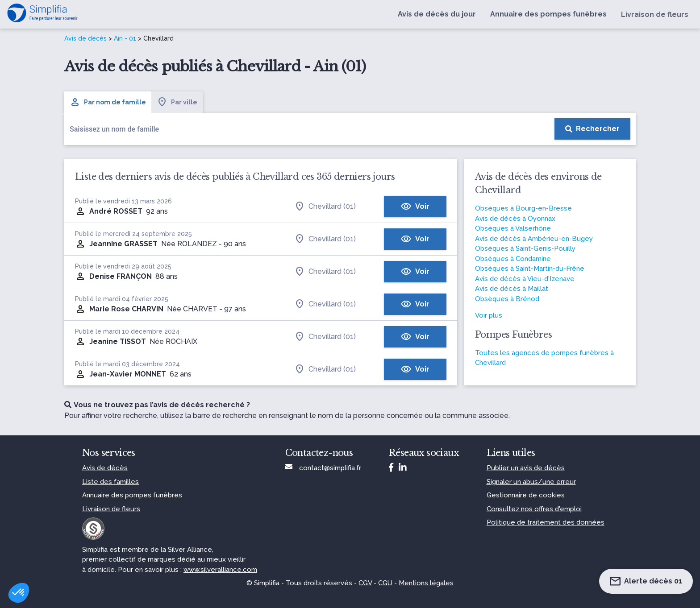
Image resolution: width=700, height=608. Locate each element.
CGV (365, 583)
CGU (385, 583)
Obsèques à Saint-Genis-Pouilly (525, 248)
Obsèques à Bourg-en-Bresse (523, 208)
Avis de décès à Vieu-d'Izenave (525, 279)
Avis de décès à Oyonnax (515, 219)
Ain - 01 (125, 38)
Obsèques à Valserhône (513, 228)
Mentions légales (426, 583)
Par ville (177, 102)
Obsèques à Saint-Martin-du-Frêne (530, 269)
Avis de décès (85, 38)
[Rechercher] (592, 129)
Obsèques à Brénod (507, 299)
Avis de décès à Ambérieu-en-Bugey (534, 239)
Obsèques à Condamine (513, 259)
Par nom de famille (108, 102)
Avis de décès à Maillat (512, 289)
